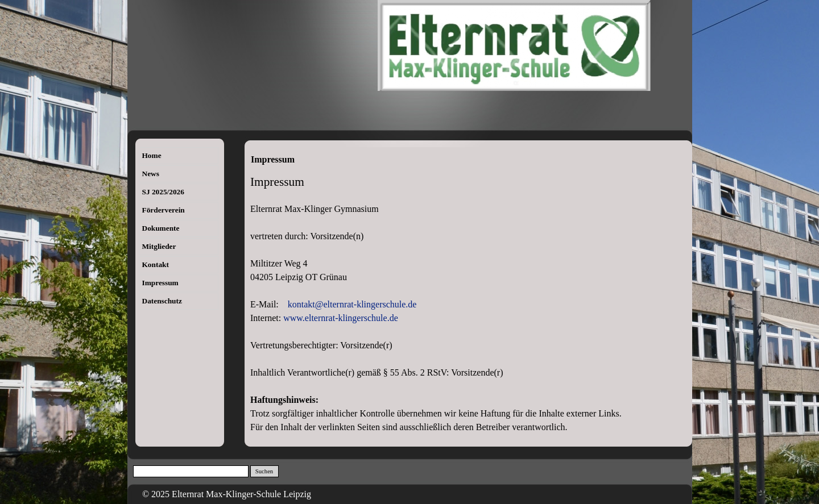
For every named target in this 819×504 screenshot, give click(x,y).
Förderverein (164, 210)
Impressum (160, 283)
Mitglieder (159, 246)
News (151, 174)
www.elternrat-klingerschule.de (341, 318)
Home (152, 155)
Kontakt (156, 265)
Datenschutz (162, 301)
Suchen (264, 471)
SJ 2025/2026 (163, 192)
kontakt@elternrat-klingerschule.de (352, 304)
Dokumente (161, 228)
